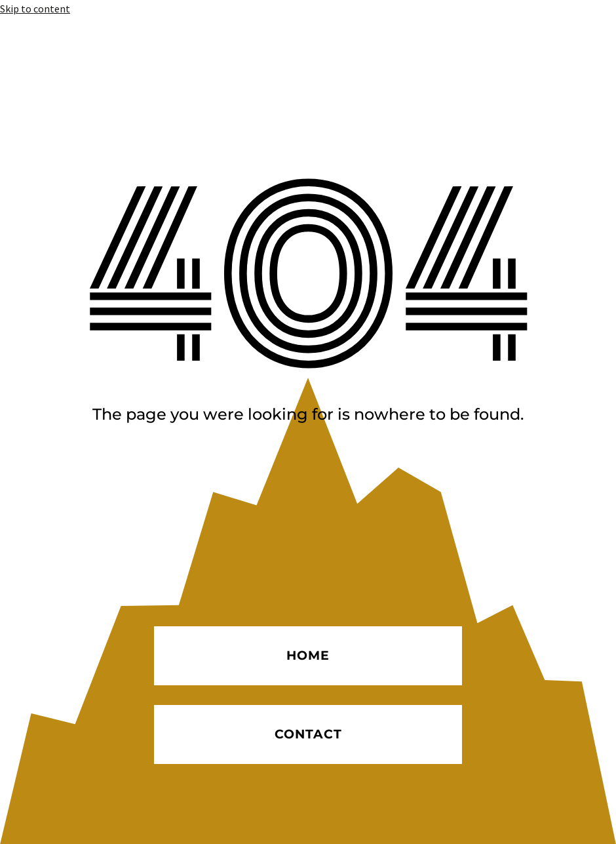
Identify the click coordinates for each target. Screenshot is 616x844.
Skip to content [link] (35, 9)
